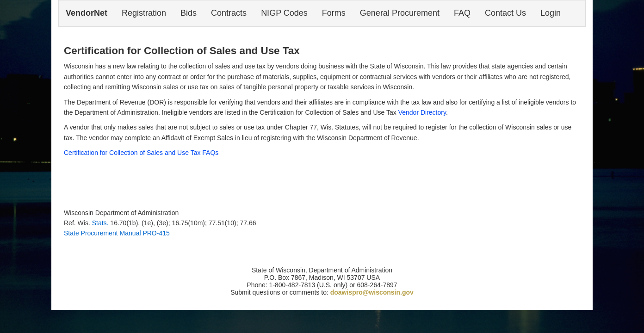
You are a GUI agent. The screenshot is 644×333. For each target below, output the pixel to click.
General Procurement (400, 13)
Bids (189, 13)
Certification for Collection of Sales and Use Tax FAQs (141, 153)
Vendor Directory (422, 112)
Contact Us (505, 13)
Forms (334, 13)
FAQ (462, 13)
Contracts (229, 13)
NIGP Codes (284, 13)
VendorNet (87, 13)
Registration (144, 13)
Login (551, 13)
